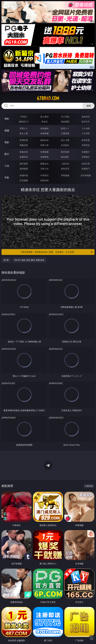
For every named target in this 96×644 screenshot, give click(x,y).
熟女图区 (65, 157)
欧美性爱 (86, 140)
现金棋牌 (65, 122)
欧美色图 (65, 152)
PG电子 (24, 117)
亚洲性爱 (24, 140)
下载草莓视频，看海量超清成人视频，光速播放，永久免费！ (57, 252)
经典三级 (44, 145)
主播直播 (65, 133)
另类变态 (86, 145)
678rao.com (48, 98)
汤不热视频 (86, 175)
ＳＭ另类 (86, 133)
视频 (7, 130)
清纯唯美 (44, 157)
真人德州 (44, 117)
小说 (7, 166)
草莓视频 (65, 175)
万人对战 (65, 117)
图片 (7, 154)
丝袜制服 (44, 133)
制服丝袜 (24, 145)
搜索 (89, 106)
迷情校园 (24, 169)
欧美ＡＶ (65, 128)
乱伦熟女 (65, 145)
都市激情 (24, 164)
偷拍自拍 (44, 140)
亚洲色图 (44, 152)
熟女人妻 (24, 133)
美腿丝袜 (24, 157)
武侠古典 (86, 164)
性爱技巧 (86, 169)
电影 (7, 142)
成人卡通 (65, 140)
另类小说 (44, 169)
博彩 (7, 119)
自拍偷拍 (44, 128)
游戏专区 (86, 117)
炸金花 (44, 122)
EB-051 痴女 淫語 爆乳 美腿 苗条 (29, 260)
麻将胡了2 (24, 122)
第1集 (6, 260)
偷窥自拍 (24, 152)
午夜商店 (44, 175)
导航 (7, 177)
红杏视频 (24, 180)
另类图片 (86, 157)
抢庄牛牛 (86, 122)
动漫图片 (86, 152)
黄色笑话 (65, 169)
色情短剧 (44, 180)
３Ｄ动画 (86, 128)
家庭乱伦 (44, 164)
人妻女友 (65, 164)
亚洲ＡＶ (24, 128)
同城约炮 (24, 175)
